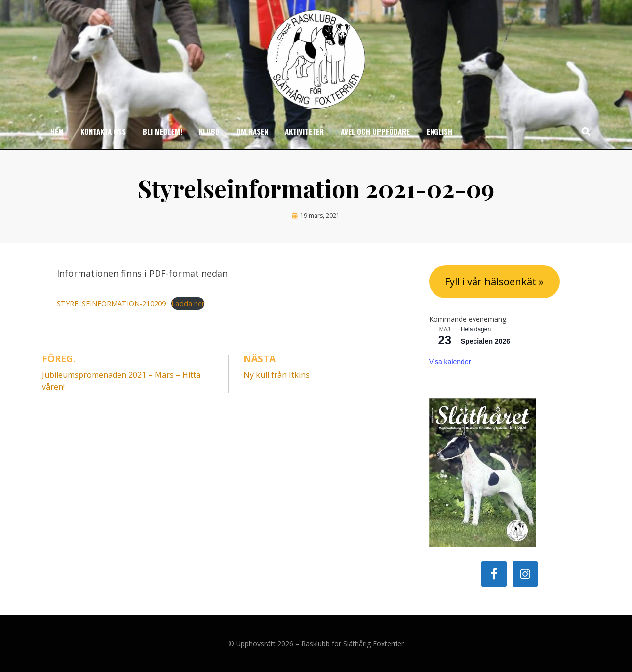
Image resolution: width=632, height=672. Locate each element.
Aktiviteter (304, 131)
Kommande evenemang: (468, 319)
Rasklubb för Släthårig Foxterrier (353, 644)
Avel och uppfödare (375, 131)
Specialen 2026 (485, 341)
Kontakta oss (103, 131)
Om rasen (252, 131)
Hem (57, 131)
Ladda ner (188, 303)
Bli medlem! (162, 131)
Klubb (209, 131)
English (439, 131)
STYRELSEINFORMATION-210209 (111, 303)
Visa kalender (450, 362)
